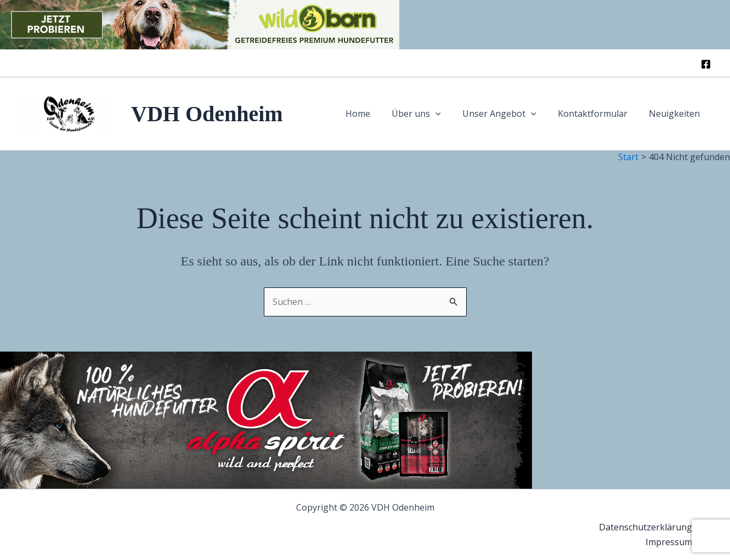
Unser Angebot (509, 114)
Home (376, 114)
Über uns (431, 114)
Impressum (671, 542)
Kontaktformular (599, 114)
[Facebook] (706, 64)
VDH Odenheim (207, 114)
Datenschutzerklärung (648, 527)
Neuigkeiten (677, 114)
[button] (450, 114)
